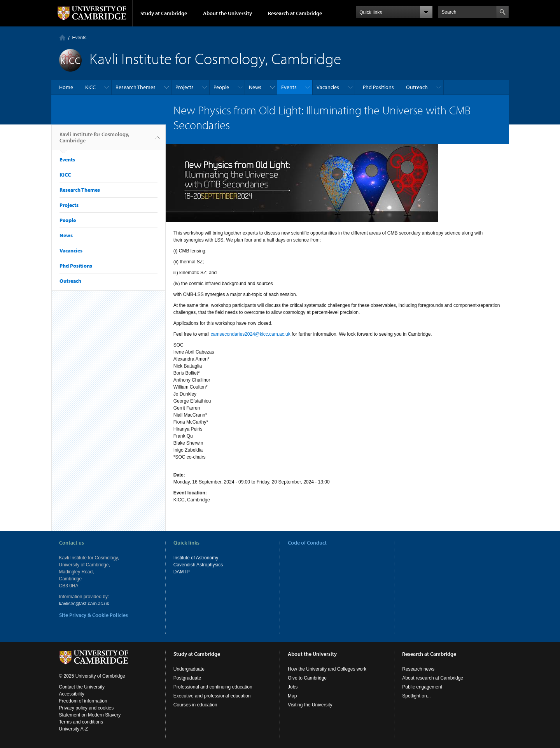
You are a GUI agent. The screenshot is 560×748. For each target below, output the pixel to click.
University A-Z (74, 729)
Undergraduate (189, 669)
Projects (185, 87)
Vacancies (328, 87)
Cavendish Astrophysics (198, 565)
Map (292, 696)
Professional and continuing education (213, 687)
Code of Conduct (307, 543)
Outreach (417, 87)
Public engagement (422, 687)
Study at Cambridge (164, 13)
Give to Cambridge (307, 678)
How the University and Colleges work (327, 669)
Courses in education (195, 705)
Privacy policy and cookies (87, 708)
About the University (227, 13)
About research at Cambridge (433, 678)
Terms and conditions (81, 722)
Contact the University (82, 687)
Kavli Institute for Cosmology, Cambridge (94, 140)
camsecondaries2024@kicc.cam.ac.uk (251, 334)
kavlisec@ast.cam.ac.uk (84, 604)
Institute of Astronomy (196, 558)
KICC (90, 87)
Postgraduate (187, 678)
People (221, 87)
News (255, 87)
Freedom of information (83, 701)
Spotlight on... (416, 696)
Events (80, 38)
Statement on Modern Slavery (90, 715)
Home (62, 38)
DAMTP (182, 572)
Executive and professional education (212, 696)
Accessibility (72, 694)
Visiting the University (310, 705)
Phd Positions (378, 87)
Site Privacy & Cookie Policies (94, 615)
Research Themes (136, 87)
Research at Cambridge (295, 13)
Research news (418, 669)
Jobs (293, 687)
